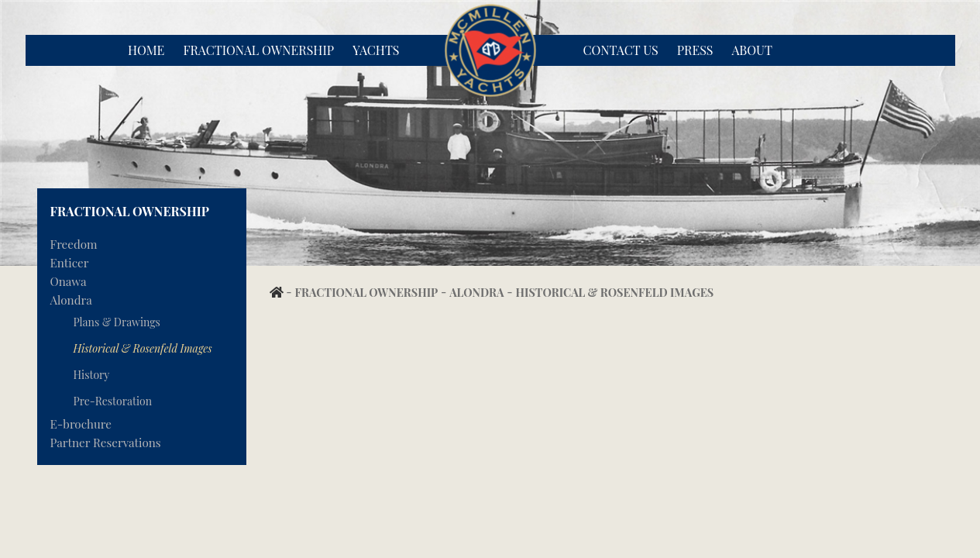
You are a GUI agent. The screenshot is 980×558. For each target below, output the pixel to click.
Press (695, 50)
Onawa (69, 281)
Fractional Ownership (258, 50)
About (752, 50)
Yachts (376, 50)
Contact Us (621, 50)
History (92, 375)
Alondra (71, 300)
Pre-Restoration (113, 401)
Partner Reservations (106, 443)
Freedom (74, 244)
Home (146, 50)
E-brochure (81, 424)
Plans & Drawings (117, 322)
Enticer (70, 263)
